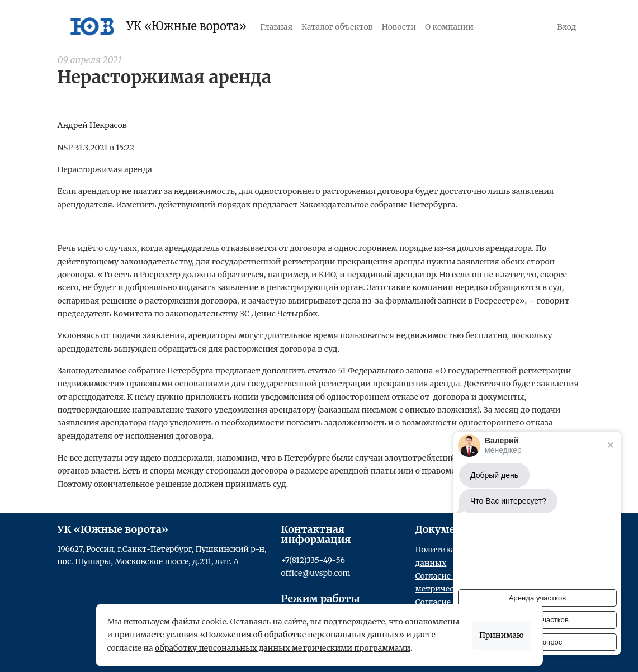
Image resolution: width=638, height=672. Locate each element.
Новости (399, 27)
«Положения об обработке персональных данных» (302, 635)
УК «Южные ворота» (156, 26)
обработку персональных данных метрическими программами (283, 648)
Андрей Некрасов (92, 125)
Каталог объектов (337, 27)
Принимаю (502, 635)
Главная (276, 27)
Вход (567, 27)
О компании (449, 27)
